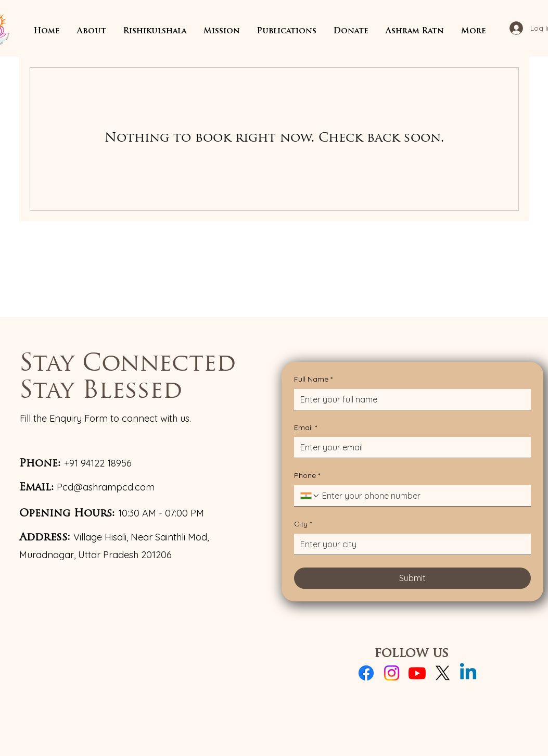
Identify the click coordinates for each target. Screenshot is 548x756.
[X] (443, 673)
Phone (307, 476)
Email (305, 428)
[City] (409, 544)
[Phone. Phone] (422, 496)
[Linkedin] (468, 673)
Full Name (313, 380)
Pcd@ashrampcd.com (106, 487)
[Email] (409, 447)
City (303, 524)
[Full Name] (409, 399)
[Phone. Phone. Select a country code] (310, 496)
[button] (92, 32)
